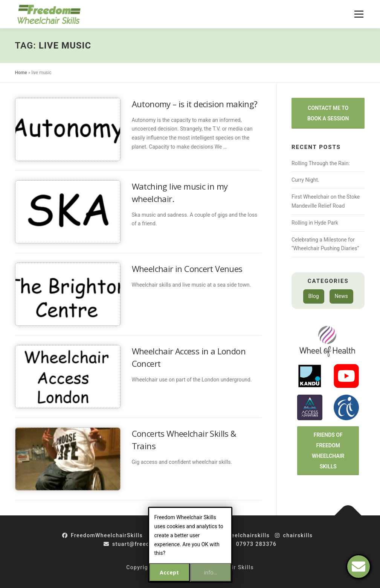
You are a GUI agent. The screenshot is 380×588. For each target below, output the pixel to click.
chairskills (294, 535)
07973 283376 (252, 544)
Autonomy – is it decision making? (195, 104)
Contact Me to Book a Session (328, 113)
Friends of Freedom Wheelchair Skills (328, 451)
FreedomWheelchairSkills (103, 535)
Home (21, 73)
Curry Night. (305, 180)
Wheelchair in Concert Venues (187, 269)
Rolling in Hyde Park (315, 223)
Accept (169, 572)
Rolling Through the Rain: (321, 163)
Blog (314, 296)
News (341, 296)
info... (211, 572)
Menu (359, 14)
